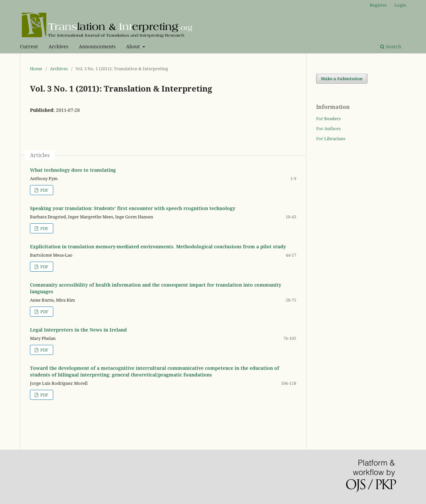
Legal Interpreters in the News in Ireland (78, 330)
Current (29, 46)
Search (391, 46)
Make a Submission (342, 79)
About (134, 46)
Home (36, 69)
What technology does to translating (73, 170)
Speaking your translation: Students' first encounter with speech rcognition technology (133, 208)
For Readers (328, 119)
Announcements (97, 46)
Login (400, 5)
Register (378, 5)
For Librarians (331, 138)
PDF (44, 190)
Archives (58, 46)
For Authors (328, 128)
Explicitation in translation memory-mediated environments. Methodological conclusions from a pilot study (158, 247)
